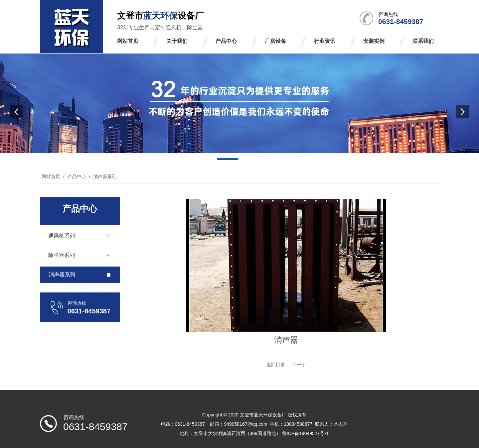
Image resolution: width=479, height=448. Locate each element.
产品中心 (77, 176)
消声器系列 (104, 176)
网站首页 (51, 176)
